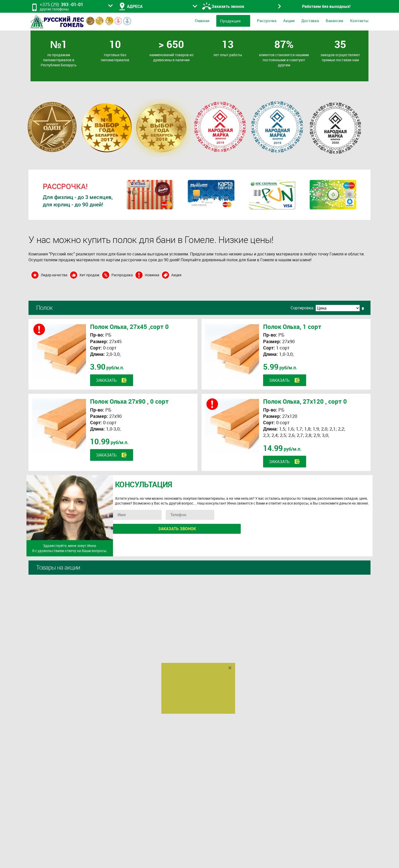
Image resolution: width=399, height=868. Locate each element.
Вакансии (334, 21)
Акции (289, 21)
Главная (202, 21)
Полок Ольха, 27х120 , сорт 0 (305, 401)
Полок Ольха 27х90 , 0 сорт (129, 401)
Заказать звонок (177, 529)
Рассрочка (267, 21)
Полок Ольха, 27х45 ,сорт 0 (129, 327)
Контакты (359, 21)
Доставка (310, 21)
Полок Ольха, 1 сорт (292, 327)
